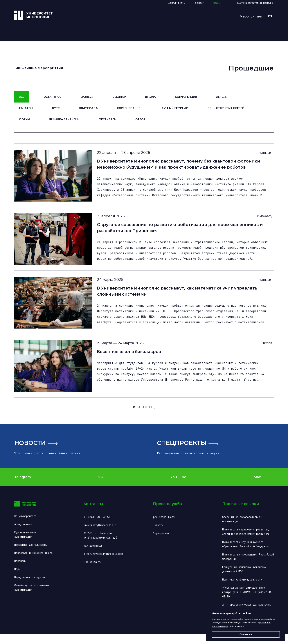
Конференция (186, 97)
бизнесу (262, 220)
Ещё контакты (92, 572)
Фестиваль (107, 119)
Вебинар (119, 97)
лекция (263, 154)
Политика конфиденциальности (242, 590)
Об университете (25, 526)
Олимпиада (88, 108)
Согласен (246, 634)
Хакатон (26, 108)
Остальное (52, 97)
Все (22, 97)
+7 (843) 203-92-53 (97, 527)
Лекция (222, 97)
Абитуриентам (177, 3)
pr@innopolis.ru (164, 527)
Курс (56, 108)
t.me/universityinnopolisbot (103, 564)
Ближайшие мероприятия (39, 68)
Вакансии (20, 571)
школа (264, 352)
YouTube (178, 487)
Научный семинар (174, 108)
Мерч (17, 579)
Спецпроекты (182, 452)
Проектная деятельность (30, 555)
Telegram (23, 487)
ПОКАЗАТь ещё (144, 417)
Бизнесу (87, 97)
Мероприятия (251, 16)
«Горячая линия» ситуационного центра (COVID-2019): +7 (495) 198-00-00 (247, 602)
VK (101, 487)
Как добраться (93, 556)
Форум (24, 119)
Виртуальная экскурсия (30, 587)
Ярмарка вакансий (64, 119)
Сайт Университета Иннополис (255, 3)
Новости (30, 452)
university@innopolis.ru (100, 535)
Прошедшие (251, 68)
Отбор (140, 119)
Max (257, 487)
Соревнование (129, 108)
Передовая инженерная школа (33, 563)
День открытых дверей (226, 108)
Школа (150, 97)
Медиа (217, 3)
